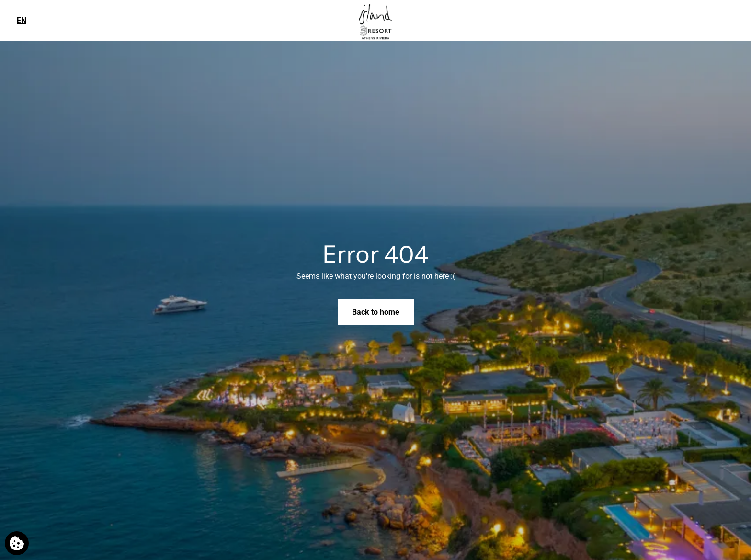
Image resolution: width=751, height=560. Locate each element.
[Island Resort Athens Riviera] (375, 21)
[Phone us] (737, 20)
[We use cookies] (17, 543)
